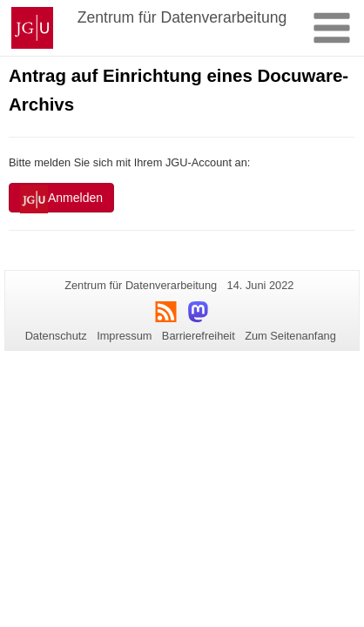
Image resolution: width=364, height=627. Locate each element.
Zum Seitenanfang (290, 336)
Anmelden (61, 199)
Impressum (124, 336)
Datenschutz (56, 336)
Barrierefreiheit (199, 336)
